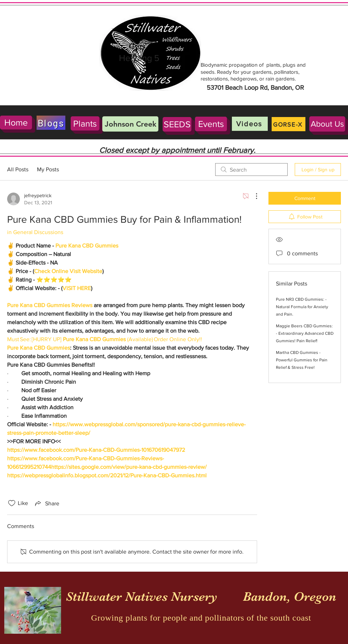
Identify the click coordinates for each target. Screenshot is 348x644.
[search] (251, 170)
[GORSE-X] (289, 124)
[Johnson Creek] (130, 124)
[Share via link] (47, 503)
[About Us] (327, 124)
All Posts (18, 169)
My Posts (48, 169)
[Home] (16, 123)
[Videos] (250, 124)
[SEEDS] (177, 124)
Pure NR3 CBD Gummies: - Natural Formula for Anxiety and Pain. (302, 307)
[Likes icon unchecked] (12, 503)
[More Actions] (253, 196)
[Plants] (85, 123)
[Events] (211, 124)
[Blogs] (51, 123)
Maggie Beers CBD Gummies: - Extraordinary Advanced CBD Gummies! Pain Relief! (305, 333)
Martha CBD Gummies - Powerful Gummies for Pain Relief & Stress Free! (302, 360)
